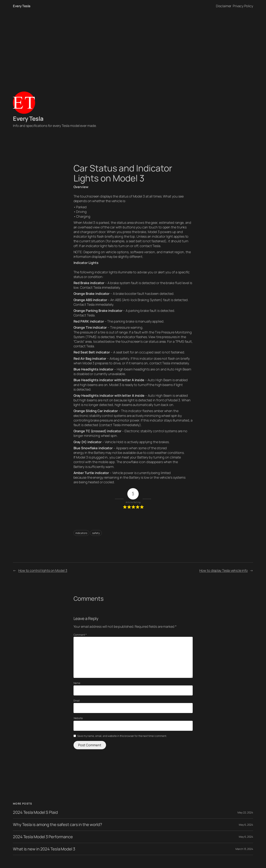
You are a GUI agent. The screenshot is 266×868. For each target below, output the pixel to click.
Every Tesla (22, 6)
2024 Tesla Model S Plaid (35, 812)
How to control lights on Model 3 (43, 570)
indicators (81, 533)
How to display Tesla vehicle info (224, 570)
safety (96, 533)
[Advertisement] (133, 51)
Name (77, 683)
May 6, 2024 (246, 825)
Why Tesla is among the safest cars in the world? (58, 825)
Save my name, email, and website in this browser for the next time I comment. (122, 736)
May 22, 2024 (245, 812)
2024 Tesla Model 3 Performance (43, 837)
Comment (80, 635)
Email (77, 701)
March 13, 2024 (244, 849)
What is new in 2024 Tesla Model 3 (44, 849)
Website (78, 718)
